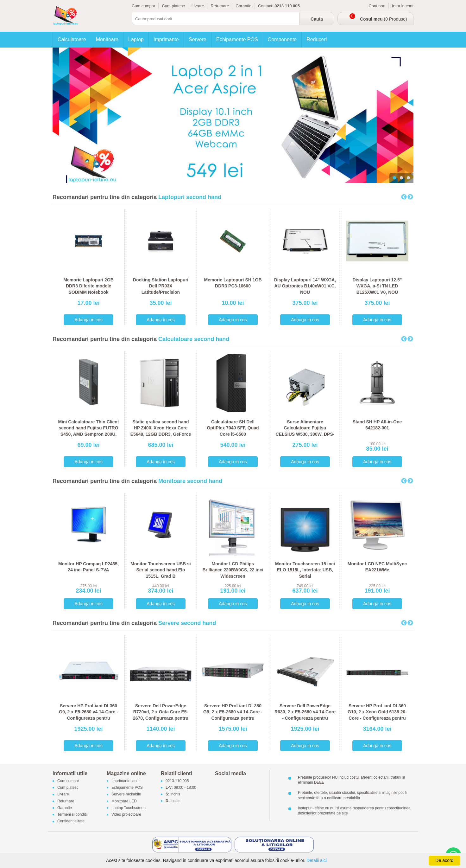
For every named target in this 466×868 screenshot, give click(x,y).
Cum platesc (173, 6)
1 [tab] (394, 178)
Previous (404, 197)
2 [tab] (401, 178)
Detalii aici (317, 860)
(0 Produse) (384, 19)
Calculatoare (72, 39)
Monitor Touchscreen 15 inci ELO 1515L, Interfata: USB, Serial (305, 570)
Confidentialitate (71, 821)
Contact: (266, 6)
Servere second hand (187, 623)
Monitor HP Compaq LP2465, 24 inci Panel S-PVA (88, 567)
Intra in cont (403, 6)
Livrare (198, 6)
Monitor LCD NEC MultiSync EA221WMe (377, 567)
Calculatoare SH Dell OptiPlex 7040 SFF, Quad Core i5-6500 (233, 428)
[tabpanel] (233, 115)
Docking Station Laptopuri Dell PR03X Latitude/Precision (161, 286)
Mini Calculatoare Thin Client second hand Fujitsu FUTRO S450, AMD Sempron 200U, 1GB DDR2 (88, 431)
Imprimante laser (126, 781)
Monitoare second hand (190, 481)
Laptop (136, 39)
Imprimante (166, 39)
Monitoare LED (124, 801)
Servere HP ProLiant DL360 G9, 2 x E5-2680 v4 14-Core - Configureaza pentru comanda (88, 715)
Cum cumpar (143, 6)
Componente (282, 39)
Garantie (243, 6)
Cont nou (377, 6)
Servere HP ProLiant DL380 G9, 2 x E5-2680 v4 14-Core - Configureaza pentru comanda (233, 715)
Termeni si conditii (72, 814)
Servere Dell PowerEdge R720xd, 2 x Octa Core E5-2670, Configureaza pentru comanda (161, 715)
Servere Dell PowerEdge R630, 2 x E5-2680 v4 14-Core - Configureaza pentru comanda (305, 715)
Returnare (220, 6)
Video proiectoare (126, 814)
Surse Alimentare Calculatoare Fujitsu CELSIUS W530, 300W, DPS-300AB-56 (305, 431)
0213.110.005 (177, 781)
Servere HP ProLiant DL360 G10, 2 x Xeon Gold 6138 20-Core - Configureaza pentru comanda (377, 715)
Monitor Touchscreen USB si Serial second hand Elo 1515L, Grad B (161, 570)
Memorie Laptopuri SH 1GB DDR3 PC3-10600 (233, 283)
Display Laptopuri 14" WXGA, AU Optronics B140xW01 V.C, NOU (305, 286)
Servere (198, 39)
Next (410, 197)
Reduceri (317, 39)
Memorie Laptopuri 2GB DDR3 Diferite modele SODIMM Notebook (88, 286)
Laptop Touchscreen (129, 808)
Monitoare (107, 39)
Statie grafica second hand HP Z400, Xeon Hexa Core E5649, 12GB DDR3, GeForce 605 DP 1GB (161, 431)
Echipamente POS (237, 39)
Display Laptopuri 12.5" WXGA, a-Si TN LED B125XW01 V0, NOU (377, 286)
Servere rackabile (126, 794)
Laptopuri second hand (190, 197)
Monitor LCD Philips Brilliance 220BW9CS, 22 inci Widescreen (233, 570)
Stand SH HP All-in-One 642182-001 (377, 425)
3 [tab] (408, 178)
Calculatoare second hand (194, 339)
